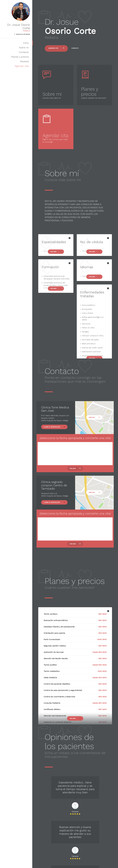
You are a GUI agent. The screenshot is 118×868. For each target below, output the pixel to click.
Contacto (24, 52)
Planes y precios (20, 57)
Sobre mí (24, 48)
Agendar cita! (22, 66)
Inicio (26, 43)
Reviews (24, 61)
